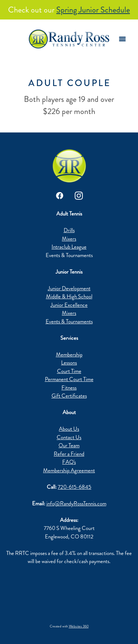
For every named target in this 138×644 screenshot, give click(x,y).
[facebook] (60, 196)
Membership (69, 355)
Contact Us (69, 437)
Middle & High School (69, 296)
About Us (69, 429)
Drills (69, 230)
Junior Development (69, 288)
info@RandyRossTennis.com (76, 504)
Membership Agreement (69, 470)
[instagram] (79, 196)
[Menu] (122, 39)
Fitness (69, 388)
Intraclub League (69, 247)
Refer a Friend (69, 454)
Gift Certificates (69, 396)
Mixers (69, 239)
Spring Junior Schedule (93, 10)
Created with (69, 626)
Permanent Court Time (69, 379)
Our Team (69, 445)
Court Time (69, 371)
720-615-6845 (75, 487)
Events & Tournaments (69, 321)
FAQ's (69, 462)
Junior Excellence (69, 305)
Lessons (69, 363)
